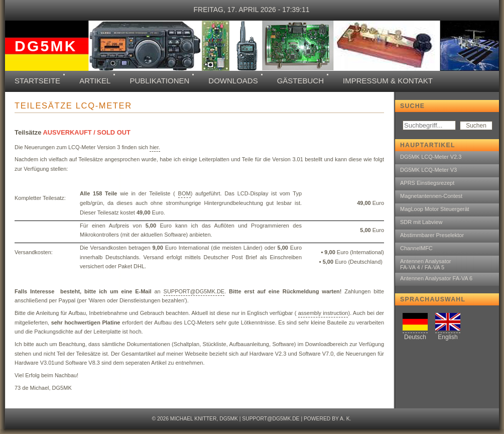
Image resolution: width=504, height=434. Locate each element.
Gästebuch (300, 81)
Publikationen (159, 81)
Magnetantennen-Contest (431, 196)
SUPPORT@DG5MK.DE (194, 291)
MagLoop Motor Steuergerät (435, 209)
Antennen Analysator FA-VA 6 (436, 278)
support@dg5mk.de (271, 419)
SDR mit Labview (421, 222)
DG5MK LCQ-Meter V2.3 (431, 157)
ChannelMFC (416, 248)
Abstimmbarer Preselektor (432, 235)
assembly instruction (323, 313)
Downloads (233, 81)
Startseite (37, 81)
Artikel (95, 81)
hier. (155, 147)
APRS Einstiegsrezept (427, 183)
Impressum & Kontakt (388, 81)
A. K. (345, 419)
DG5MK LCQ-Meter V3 (428, 170)
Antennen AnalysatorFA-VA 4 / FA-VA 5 (426, 264)
